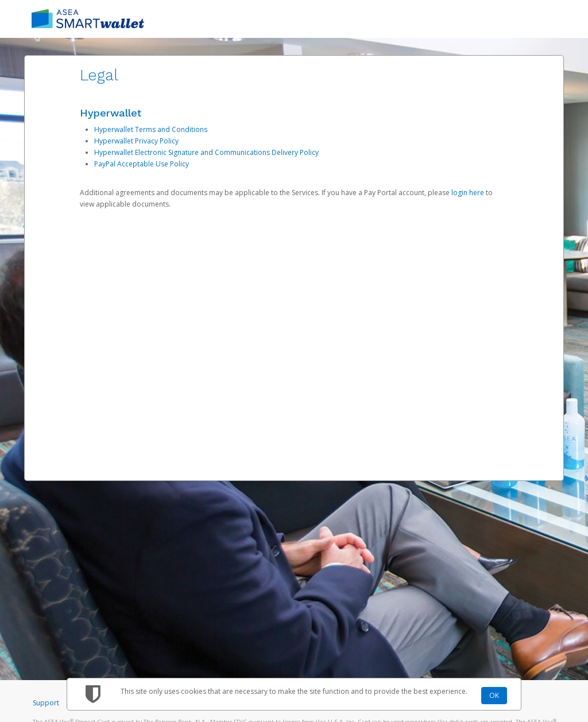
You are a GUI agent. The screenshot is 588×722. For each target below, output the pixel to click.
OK (494, 695)
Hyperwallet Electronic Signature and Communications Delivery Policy (206, 152)
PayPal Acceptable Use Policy (142, 164)
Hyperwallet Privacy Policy (136, 141)
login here (468, 193)
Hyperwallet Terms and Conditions (151, 129)
